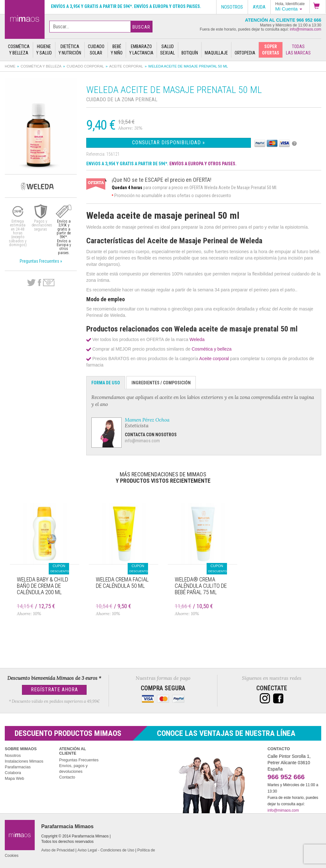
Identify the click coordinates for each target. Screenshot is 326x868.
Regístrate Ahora (54, 690)
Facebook (39, 283)
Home (10, 66)
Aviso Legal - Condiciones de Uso (106, 850)
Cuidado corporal (85, 66)
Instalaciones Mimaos (24, 761)
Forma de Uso (106, 383)
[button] (318, 7)
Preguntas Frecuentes (79, 760)
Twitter (31, 283)
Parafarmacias (18, 767)
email (49, 283)
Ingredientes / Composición (161, 383)
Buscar (141, 27)
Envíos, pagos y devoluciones (74, 769)
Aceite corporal (126, 66)
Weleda (197, 339)
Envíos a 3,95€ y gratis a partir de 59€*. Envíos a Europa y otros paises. (126, 6)
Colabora (13, 773)
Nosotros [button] (232, 7)
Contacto (67, 777)
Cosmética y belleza (41, 66)
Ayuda (259, 7)
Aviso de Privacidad (58, 850)
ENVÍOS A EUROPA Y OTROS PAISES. (203, 164)
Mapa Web (14, 779)
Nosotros (13, 756)
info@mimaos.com (305, 29)
